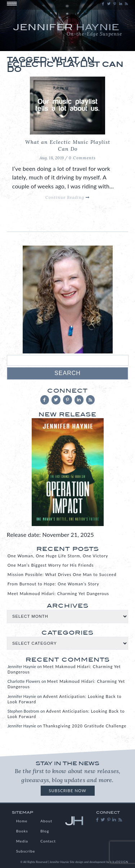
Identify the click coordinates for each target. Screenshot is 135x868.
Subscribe (26, 851)
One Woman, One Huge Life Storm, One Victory (58, 556)
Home (22, 821)
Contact (48, 841)
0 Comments (82, 158)
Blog (45, 831)
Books (22, 831)
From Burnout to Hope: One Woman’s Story (53, 584)
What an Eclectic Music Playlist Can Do (68, 145)
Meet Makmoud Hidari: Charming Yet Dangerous (58, 593)
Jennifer (68, 31)
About (46, 821)
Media (22, 841)
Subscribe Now (67, 791)
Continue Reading (67, 197)
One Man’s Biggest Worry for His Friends (51, 565)
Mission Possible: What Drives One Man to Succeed (62, 574)
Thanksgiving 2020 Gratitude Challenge (85, 726)
